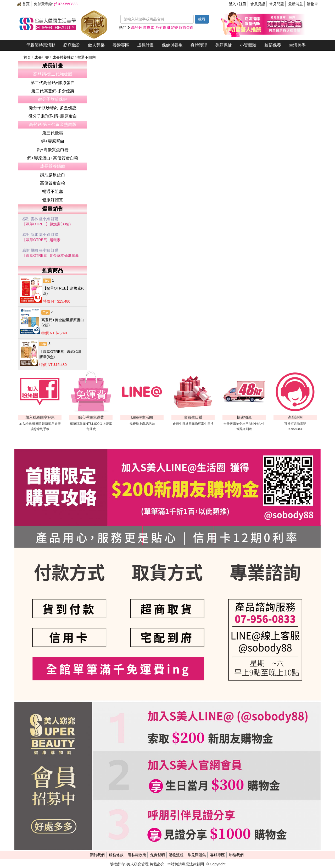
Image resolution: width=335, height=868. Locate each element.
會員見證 (258, 4)
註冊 (243, 4)
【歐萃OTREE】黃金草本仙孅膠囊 (51, 255)
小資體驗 (248, 45)
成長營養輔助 (64, 57)
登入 (232, 4)
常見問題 (277, 4)
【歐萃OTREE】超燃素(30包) (46, 224)
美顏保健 (224, 45)
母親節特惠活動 (41, 45)
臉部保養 (273, 45)
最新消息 (295, 4)
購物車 (312, 4)
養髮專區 (121, 45)
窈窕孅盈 (72, 45)
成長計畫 (146, 45)
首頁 (23, 4)
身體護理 (199, 45)
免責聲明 (158, 855)
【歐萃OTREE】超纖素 (41, 240)
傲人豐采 (96, 45)
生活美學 (297, 45)
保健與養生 (172, 45)
